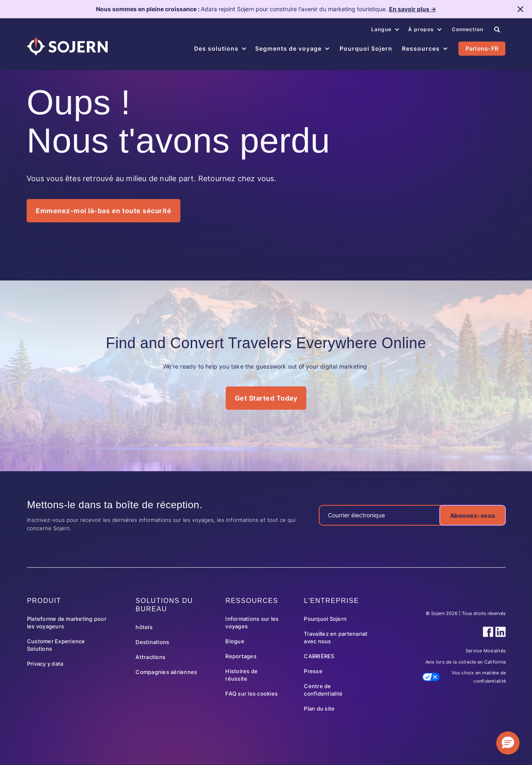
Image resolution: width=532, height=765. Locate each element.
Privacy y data (45, 664)
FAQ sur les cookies (251, 694)
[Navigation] (67, 46)
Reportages (241, 656)
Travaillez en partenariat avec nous (336, 637)
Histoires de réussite (241, 675)
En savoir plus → (413, 9)
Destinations (152, 642)
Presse (313, 671)
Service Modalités (486, 651)
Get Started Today (266, 398)
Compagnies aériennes (166, 672)
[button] (385, 30)
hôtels (144, 627)
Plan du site (319, 708)
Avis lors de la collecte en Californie (466, 662)
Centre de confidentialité (323, 690)
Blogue (235, 641)
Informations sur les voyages (252, 622)
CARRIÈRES (319, 656)
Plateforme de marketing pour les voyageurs (67, 622)
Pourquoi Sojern (325, 619)
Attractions (150, 657)
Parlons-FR (482, 48)
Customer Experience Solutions (56, 645)
